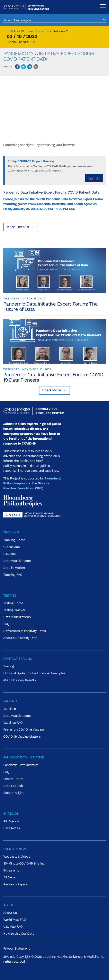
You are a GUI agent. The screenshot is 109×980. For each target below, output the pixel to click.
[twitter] (24, 67)
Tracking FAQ (13, 575)
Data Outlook (13, 786)
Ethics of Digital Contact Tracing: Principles (34, 673)
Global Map (11, 547)
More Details (21, 227)
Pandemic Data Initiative (21, 765)
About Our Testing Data (20, 638)
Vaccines (10, 709)
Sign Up (94, 178)
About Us (10, 913)
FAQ (6, 624)
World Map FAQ (15, 920)
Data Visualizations (17, 561)
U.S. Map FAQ (13, 927)
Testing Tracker (14, 610)
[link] (54, 280)
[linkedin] (30, 67)
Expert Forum (13, 779)
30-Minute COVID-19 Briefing (24, 863)
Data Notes (11, 828)
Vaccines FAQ (13, 723)
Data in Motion (14, 568)
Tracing (8, 666)
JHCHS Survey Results (19, 680)
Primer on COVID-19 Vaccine (23, 730)
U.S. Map (10, 554)
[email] (36, 67)
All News (10, 877)
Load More (55, 390)
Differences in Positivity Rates (24, 631)
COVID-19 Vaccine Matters (22, 736)
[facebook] (17, 67)
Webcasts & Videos (17, 856)
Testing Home (13, 603)
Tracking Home (14, 540)
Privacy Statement (16, 948)
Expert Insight (13, 793)
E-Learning (11, 870)
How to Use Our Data (19, 934)
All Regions (11, 821)
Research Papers (15, 884)
